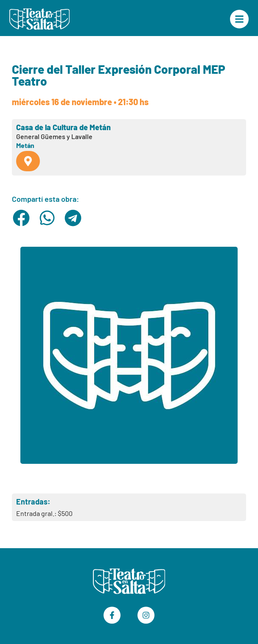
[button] (21, 218)
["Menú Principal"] (239, 19)
